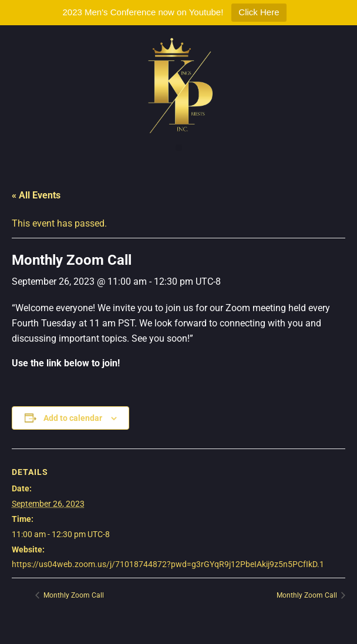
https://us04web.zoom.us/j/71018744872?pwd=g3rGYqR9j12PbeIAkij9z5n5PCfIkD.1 (168, 564)
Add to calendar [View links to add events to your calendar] (73, 418)
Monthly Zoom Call (73, 595)
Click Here (259, 12)
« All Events (36, 195)
